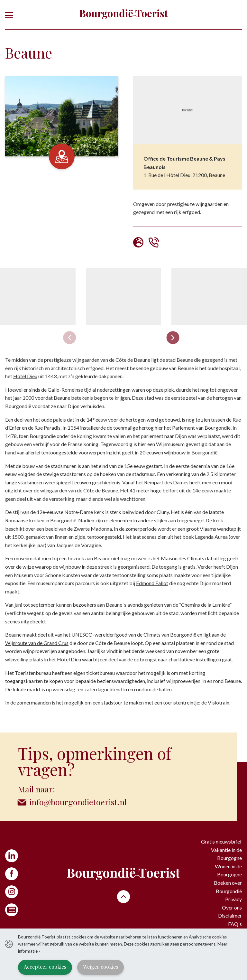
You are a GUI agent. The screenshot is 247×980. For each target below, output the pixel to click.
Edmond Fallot (152, 583)
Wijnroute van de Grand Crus (37, 643)
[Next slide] (173, 338)
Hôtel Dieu (25, 376)
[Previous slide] (70, 338)
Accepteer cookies (45, 967)
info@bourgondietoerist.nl (78, 802)
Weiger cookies (101, 967)
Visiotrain (219, 702)
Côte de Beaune (101, 490)
